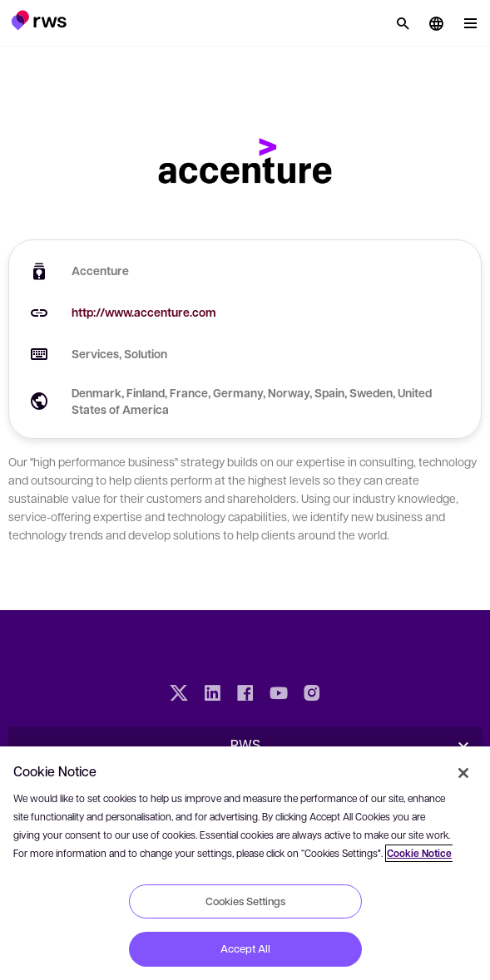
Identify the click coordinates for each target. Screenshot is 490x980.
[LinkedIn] (212, 695)
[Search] (403, 23)
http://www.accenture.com (144, 312)
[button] (39, 20)
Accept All (245, 948)
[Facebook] (245, 695)
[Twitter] (179, 695)
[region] (245, 863)
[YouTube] (279, 695)
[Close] (463, 773)
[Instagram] (312, 695)
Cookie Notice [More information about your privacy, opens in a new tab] (419, 853)
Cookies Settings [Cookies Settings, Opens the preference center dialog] (245, 901)
